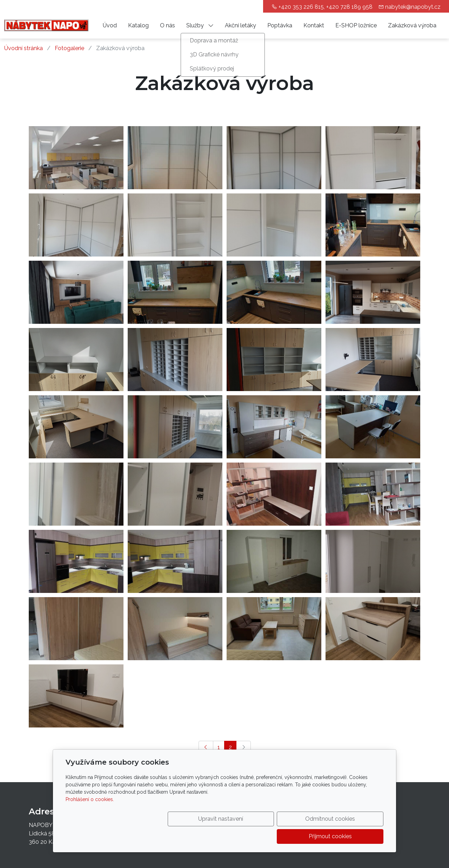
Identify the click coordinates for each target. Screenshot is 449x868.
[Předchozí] (206, 747)
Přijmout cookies (350, 836)
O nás (167, 25)
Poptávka (280, 25)
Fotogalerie (69, 48)
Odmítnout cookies (280, 836)
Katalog (138, 25)
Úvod (110, 25)
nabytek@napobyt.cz (413, 7)
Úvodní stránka (24, 48)
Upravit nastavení (209, 836)
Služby (200, 25)
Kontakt (314, 25)
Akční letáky (240, 25)
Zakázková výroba (412, 25)
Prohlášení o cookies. (90, 817)
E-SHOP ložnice (356, 25)
